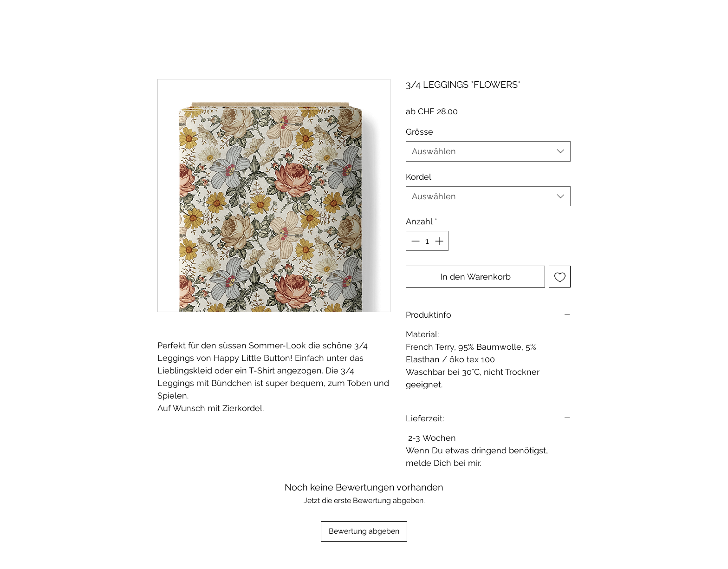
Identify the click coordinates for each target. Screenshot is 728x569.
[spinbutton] (427, 241)
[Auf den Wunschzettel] (560, 277)
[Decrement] (414, 241)
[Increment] (440, 241)
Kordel (419, 177)
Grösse (419, 132)
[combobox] (488, 151)
